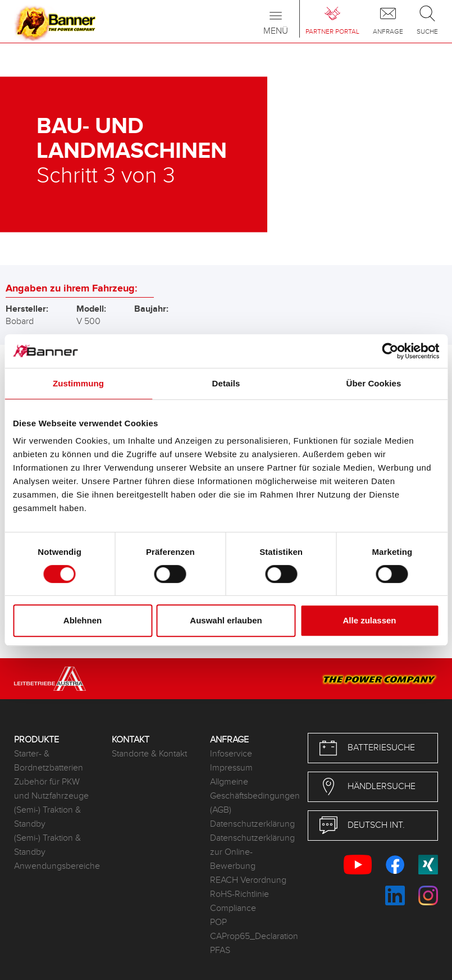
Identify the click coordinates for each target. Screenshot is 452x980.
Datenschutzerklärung (250, 824)
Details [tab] (226, 383)
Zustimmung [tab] (78, 383)
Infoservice (231, 754)
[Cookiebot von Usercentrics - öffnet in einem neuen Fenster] (390, 351)
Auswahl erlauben (226, 620)
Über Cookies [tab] (374, 383)
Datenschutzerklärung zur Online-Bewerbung (250, 852)
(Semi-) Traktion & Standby (47, 817)
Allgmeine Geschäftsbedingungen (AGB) (250, 796)
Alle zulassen (369, 620)
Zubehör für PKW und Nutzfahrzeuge (51, 789)
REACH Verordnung (248, 880)
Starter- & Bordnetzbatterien (49, 761)
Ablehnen (83, 620)
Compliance (233, 908)
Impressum (231, 768)
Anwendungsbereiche (54, 866)
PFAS (220, 951)
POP (218, 922)
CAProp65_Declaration (250, 936)
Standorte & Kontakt (149, 754)
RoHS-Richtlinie (239, 894)
